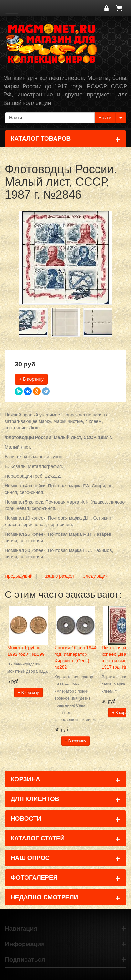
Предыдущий (19, 576)
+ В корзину (31, 379)
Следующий (95, 576)
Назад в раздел (58, 576)
